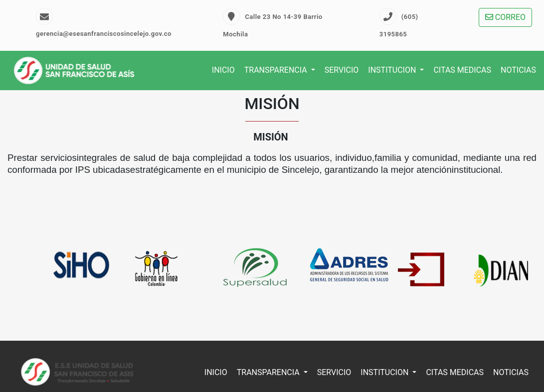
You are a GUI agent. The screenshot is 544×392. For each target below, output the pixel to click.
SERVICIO (342, 70)
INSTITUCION (393, 70)
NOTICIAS (518, 70)
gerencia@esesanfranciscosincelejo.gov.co (104, 23)
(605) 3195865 (399, 23)
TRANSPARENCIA (277, 70)
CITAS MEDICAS (462, 70)
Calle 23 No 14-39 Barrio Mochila (272, 23)
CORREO (505, 17)
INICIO (223, 70)
